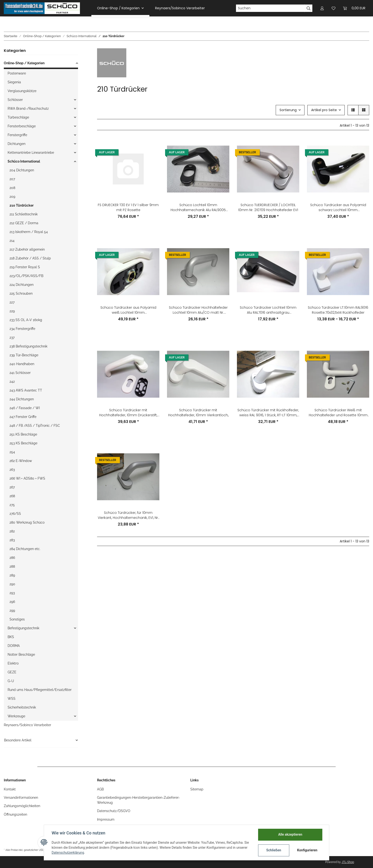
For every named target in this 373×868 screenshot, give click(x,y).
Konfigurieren (307, 850)
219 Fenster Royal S (25, 267)
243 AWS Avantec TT (26, 390)
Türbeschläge (18, 117)
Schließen (274, 850)
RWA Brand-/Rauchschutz (28, 109)
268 (12, 496)
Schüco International (24, 161)
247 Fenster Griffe (23, 417)
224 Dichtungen (22, 285)
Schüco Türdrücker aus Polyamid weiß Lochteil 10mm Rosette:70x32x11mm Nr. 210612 (128, 310)
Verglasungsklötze (22, 91)
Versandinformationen (21, 798)
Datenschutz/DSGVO (114, 811)
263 (12, 470)
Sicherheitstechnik (22, 707)
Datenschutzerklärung (68, 853)
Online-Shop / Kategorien (24, 63)
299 (12, 610)
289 (12, 575)
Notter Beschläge (21, 655)
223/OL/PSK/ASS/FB (26, 276)
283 (12, 540)
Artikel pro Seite (324, 110)
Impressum (106, 819)
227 (12, 302)
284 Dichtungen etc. (25, 549)
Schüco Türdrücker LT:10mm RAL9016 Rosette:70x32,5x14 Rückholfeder (338, 310)
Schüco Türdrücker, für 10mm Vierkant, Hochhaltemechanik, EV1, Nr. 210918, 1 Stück (128, 515)
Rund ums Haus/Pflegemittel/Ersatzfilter (40, 690)
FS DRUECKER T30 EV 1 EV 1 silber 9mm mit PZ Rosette (128, 207)
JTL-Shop (348, 862)
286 (12, 558)
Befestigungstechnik (23, 628)
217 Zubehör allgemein (27, 249)
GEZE (12, 672)
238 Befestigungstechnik (28, 346)
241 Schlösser (20, 373)
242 (12, 382)
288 (12, 566)
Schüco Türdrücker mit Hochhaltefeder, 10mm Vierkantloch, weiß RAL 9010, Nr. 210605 (198, 413)
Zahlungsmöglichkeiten (22, 806)
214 (12, 241)
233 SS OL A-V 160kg (26, 320)
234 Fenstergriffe (22, 329)
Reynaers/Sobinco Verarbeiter (27, 725)
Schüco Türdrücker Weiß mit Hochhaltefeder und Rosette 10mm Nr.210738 (338, 413)
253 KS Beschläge (23, 443)
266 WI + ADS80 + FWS (27, 478)
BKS (11, 637)
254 (12, 452)
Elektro (13, 663)
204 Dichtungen (22, 170)
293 (12, 593)
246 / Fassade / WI (25, 408)
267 (12, 487)
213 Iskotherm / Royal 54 (29, 232)
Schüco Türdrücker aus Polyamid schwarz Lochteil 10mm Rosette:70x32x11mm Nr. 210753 (338, 208)
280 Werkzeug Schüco (27, 522)
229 (12, 311)
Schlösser (15, 100)
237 (12, 337)
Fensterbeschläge (22, 126)
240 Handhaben (22, 364)
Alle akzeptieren (290, 834)
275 (12, 505)
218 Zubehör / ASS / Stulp (30, 258)
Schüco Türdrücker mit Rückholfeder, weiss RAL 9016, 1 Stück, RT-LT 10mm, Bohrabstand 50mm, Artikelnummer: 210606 (268, 413)
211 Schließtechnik (24, 214)
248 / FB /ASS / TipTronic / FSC (35, 426)
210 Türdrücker (22, 205)
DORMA (14, 646)
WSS (12, 699)
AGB (100, 789)
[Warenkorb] (354, 8)
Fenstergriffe (17, 135)
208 (12, 188)
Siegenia (14, 82)
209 (12, 197)
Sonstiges (17, 619)
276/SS (15, 514)
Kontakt (10, 789)
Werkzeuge (16, 716)
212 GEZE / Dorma (24, 223)
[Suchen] (270, 8)
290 (12, 584)
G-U (11, 681)
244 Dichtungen (22, 399)
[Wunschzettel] (334, 8)
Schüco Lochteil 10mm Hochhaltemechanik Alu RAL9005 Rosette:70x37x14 (198, 208)
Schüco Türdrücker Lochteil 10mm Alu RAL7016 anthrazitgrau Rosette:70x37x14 (268, 310)
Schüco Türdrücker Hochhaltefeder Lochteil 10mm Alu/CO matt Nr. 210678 (198, 310)
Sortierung (288, 110)
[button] (322, 8)
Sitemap (197, 789)
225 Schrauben (21, 293)
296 (12, 602)
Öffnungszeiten (15, 814)
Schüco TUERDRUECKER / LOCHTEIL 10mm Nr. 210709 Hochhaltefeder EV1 (268, 207)
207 (12, 179)
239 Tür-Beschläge (24, 355)
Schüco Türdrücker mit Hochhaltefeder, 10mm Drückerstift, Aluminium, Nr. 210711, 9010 (128, 413)
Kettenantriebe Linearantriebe (31, 153)
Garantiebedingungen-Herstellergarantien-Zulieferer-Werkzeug (138, 800)
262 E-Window (21, 461)
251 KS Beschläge (23, 434)
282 (12, 531)
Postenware (17, 73)
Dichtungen (17, 144)
